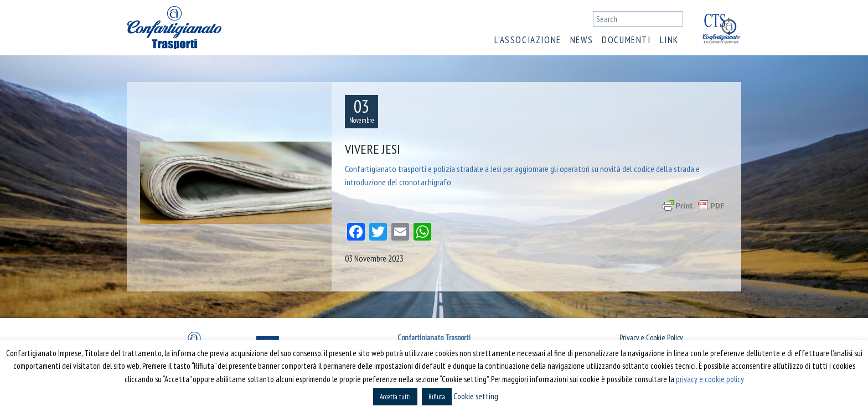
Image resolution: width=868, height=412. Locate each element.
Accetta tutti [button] (395, 397)
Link (669, 40)
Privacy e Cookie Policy (651, 338)
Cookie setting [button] (476, 396)
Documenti (626, 40)
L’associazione (528, 40)
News (582, 40)
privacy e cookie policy (710, 379)
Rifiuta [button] (437, 397)
